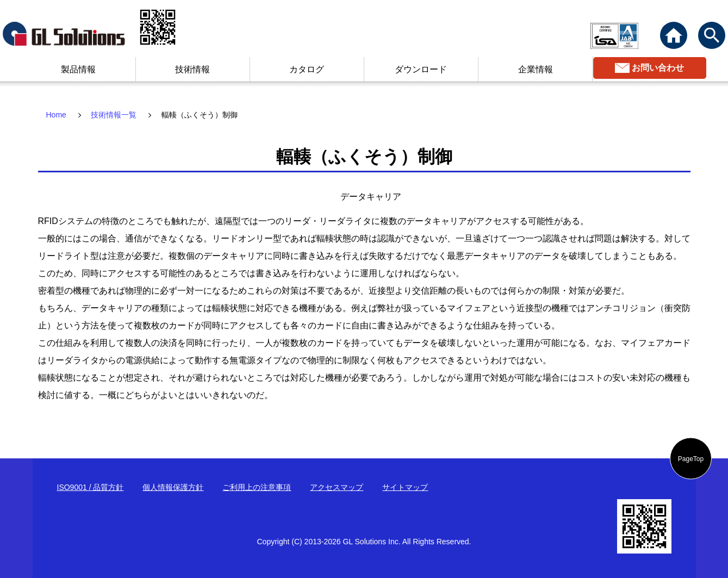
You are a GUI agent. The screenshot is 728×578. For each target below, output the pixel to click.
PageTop (691, 458)
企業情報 (536, 69)
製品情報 (78, 69)
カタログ (307, 69)
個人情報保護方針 (173, 487)
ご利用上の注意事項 (257, 487)
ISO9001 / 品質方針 (91, 487)
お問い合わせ (658, 68)
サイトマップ (405, 487)
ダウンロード (421, 69)
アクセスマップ (337, 487)
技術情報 (192, 69)
